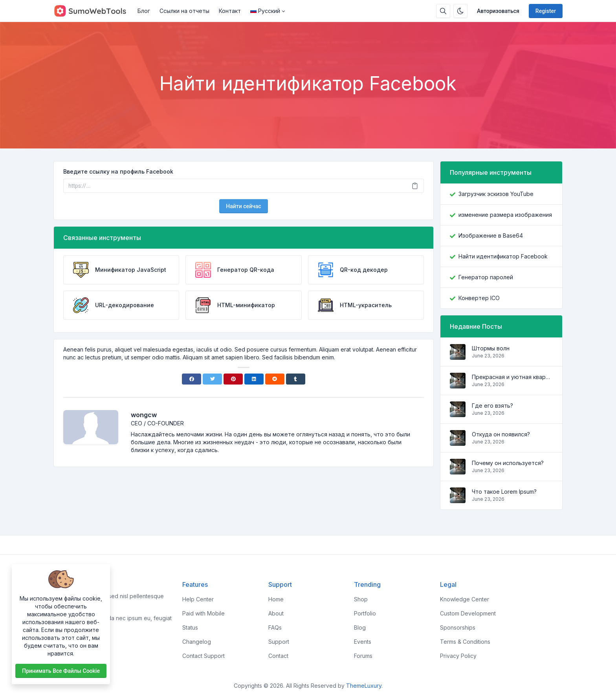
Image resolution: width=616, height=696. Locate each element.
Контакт (230, 11)
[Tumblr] (296, 379)
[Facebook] (192, 379)
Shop (361, 599)
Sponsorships (458, 627)
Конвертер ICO (479, 298)
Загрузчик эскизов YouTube (496, 194)
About (276, 613)
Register (546, 11)
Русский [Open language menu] (265, 11)
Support (279, 642)
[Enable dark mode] (460, 11)
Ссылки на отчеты (184, 11)
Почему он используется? (508, 463)
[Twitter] (212, 379)
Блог (144, 11)
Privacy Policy (458, 656)
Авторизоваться (498, 11)
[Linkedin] (254, 379)
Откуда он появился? (501, 434)
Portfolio (365, 613)
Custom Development (468, 613)
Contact (278, 656)
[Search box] (443, 11)
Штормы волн (491, 348)
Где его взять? (492, 406)
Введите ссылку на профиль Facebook (118, 171)
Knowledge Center (465, 599)
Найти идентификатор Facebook (503, 256)
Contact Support (203, 656)
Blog (360, 627)
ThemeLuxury (364, 686)
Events (363, 642)
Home (276, 599)
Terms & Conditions (465, 642)
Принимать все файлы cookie (61, 671)
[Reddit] (275, 379)
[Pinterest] (233, 379)
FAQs (275, 627)
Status (190, 627)
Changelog (197, 642)
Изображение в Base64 (491, 235)
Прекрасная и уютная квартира (512, 377)
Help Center (198, 599)
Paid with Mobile (203, 613)
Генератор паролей (486, 277)
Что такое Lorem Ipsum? (504, 492)
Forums (363, 656)
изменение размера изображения (505, 215)
